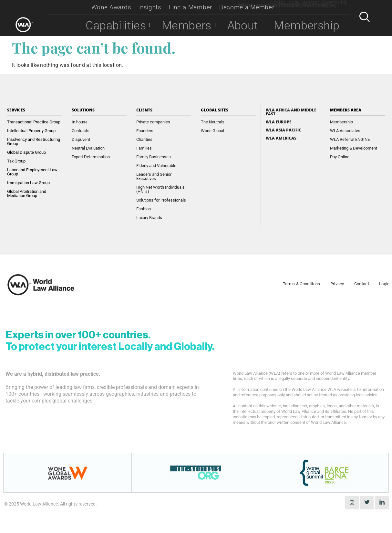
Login (384, 284)
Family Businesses (154, 157)
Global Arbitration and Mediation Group (27, 193)
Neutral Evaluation (88, 148)
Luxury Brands (149, 218)
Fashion (144, 209)
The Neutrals (213, 122)
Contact (362, 284)
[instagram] (352, 503)
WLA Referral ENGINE (350, 139)
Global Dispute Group (26, 152)
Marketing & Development (354, 148)
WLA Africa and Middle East (291, 112)
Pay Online (340, 157)
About (235, 25)
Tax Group (16, 161)
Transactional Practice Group (34, 122)
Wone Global (212, 131)
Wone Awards (111, 7)
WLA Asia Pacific (284, 130)
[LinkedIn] (382, 503)
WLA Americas (281, 138)
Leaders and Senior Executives (154, 176)
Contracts (81, 131)
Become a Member (247, 7)
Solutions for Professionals (161, 200)
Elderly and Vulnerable (156, 166)
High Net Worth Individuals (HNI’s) (160, 189)
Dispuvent (81, 139)
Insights (150, 7)
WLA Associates (345, 131)
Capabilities (97, 25)
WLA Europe (279, 122)
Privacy (337, 284)
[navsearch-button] (362, 18)
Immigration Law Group (28, 183)
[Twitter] (367, 503)
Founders (145, 131)
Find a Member (190, 7)
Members (175, 25)
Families (144, 148)
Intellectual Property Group (31, 131)
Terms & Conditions (302, 284)
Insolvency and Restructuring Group (34, 141)
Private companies (153, 122)
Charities (144, 139)
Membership (305, 25)
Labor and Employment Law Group (32, 172)
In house (80, 122)
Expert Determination (91, 157)
